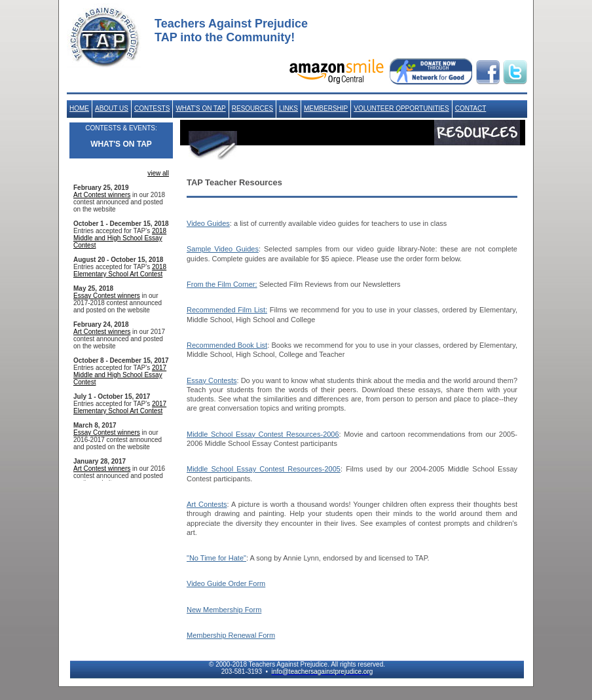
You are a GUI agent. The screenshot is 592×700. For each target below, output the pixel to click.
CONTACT (471, 108)
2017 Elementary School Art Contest (120, 407)
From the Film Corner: (222, 284)
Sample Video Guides (223, 249)
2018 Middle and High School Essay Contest (120, 238)
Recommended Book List (227, 345)
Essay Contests (212, 380)
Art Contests (207, 504)
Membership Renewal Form (231, 635)
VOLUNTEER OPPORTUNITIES (401, 108)
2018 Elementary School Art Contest (120, 270)
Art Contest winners (102, 195)
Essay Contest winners (107, 296)
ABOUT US (112, 108)
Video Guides (208, 223)
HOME (79, 108)
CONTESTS (152, 108)
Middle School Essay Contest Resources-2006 (263, 434)
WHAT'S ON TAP (200, 108)
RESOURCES (252, 108)
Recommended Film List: (227, 310)
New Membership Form (224, 610)
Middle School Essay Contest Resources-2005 (264, 469)
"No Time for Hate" (216, 558)
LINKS (288, 108)
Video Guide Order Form (226, 583)
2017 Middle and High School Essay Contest (120, 375)
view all (158, 173)
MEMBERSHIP (326, 108)
